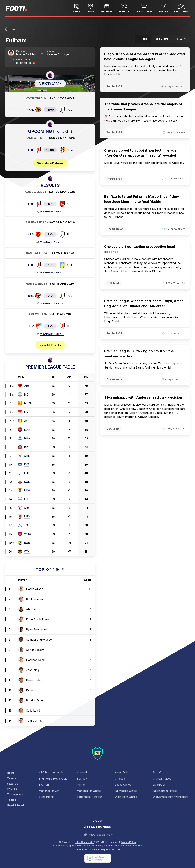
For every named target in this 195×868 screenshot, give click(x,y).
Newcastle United (126, 791)
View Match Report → (52, 212)
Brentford (159, 772)
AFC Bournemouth (51, 772)
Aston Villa (122, 772)
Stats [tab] (181, 39)
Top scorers (144, 8)
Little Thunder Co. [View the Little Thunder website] (84, 842)
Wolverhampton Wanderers (171, 797)
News (76, 8)
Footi (15, 8)
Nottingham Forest (165, 791)
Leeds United (123, 785)
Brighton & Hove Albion (54, 779)
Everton (44, 785)
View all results (50, 345)
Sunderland (46, 797)
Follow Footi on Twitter (97, 835)
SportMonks (75, 846)
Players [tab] (162, 39)
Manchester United (89, 791)
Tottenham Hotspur (89, 797)
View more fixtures (50, 163)
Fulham (82, 785)
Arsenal (82, 772)
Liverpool (159, 785)
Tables (163, 8)
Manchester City (49, 791)
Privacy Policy (128, 842)
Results (124, 8)
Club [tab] (143, 39)
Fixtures (107, 8)
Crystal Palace (162, 779)
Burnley (82, 779)
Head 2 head (182, 8)
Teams (91, 8)
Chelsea (120, 779)
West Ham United (126, 797)
